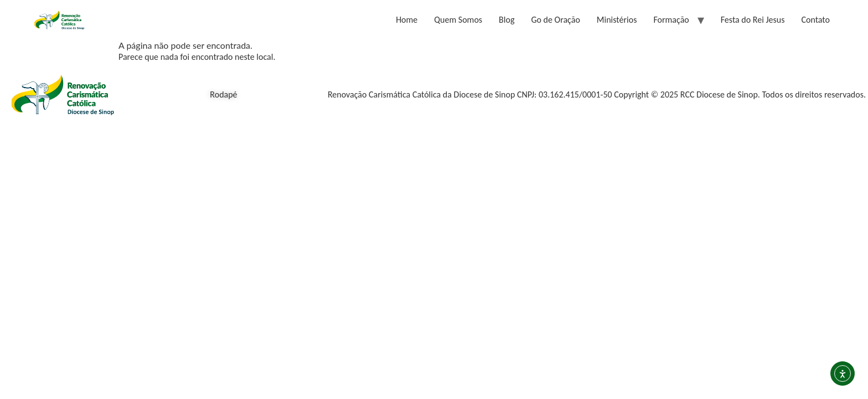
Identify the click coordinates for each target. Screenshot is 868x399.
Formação (671, 20)
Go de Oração (555, 20)
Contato (815, 20)
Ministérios (617, 20)
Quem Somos (458, 20)
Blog (507, 20)
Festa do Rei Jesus (753, 20)
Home (407, 20)
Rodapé (223, 94)
